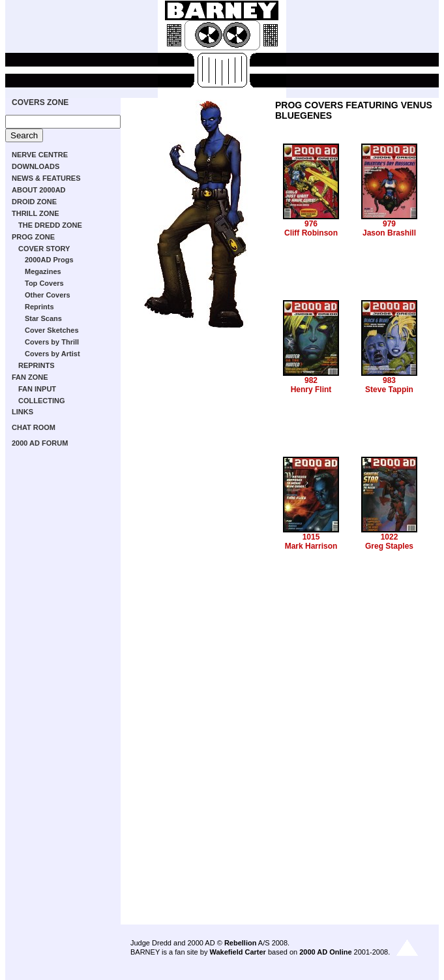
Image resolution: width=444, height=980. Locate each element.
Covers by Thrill (52, 342)
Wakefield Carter (237, 952)
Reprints (39, 307)
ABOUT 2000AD (39, 190)
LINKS (22, 412)
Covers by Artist (52, 354)
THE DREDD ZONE (50, 225)
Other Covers (48, 295)
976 (311, 224)
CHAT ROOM (34, 427)
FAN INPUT (37, 389)
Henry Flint (311, 390)
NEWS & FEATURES (46, 178)
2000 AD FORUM (40, 443)
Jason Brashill (389, 233)
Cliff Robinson (311, 233)
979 (389, 224)
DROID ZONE (34, 202)
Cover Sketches (52, 330)
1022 (390, 537)
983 (389, 380)
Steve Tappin (389, 390)
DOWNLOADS (36, 166)
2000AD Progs (49, 260)
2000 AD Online (325, 952)
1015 (311, 537)
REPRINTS (37, 365)
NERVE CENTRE (40, 155)
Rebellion (241, 943)
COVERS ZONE (40, 102)
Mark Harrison (311, 546)
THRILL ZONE (36, 213)
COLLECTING (42, 401)
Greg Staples (389, 546)
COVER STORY (44, 249)
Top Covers (44, 283)
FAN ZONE (30, 377)
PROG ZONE (33, 237)
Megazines (43, 271)
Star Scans (43, 318)
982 (311, 380)
